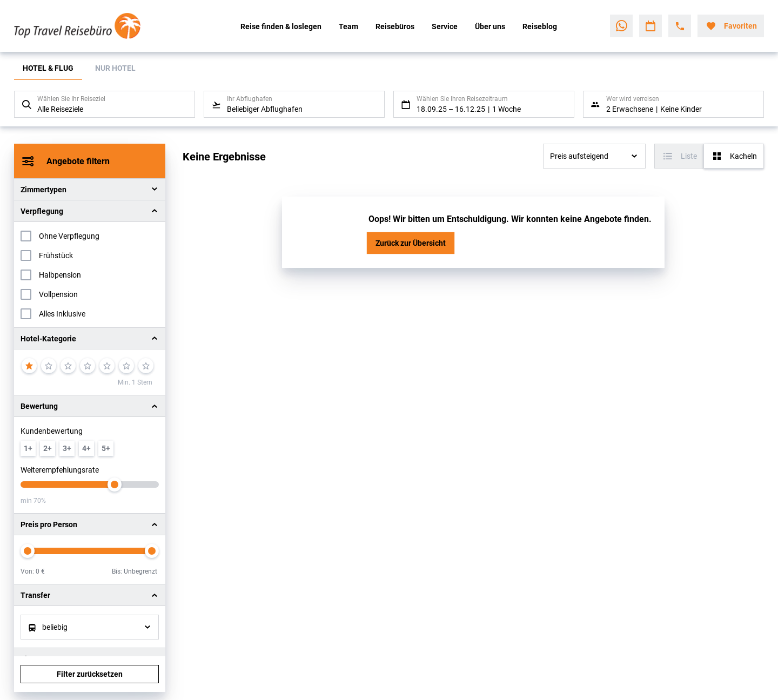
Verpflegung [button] (42, 211)
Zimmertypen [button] (43, 189)
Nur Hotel (115, 68)
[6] (126, 366)
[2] (49, 366)
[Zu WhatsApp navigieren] (621, 26)
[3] (68, 366)
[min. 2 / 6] (48, 448)
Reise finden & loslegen (281, 26)
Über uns (490, 26)
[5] (107, 366)
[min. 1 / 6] (28, 448)
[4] (88, 366)
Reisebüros (395, 26)
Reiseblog (540, 26)
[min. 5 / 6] (106, 448)
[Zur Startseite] (85, 26)
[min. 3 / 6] (67, 448)
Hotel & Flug (48, 68)
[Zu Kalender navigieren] (650, 26)
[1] (29, 366)
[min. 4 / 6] (86, 448)
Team (348, 26)
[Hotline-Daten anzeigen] (680, 26)
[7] (146, 366)
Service (445, 26)
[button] (90, 338)
